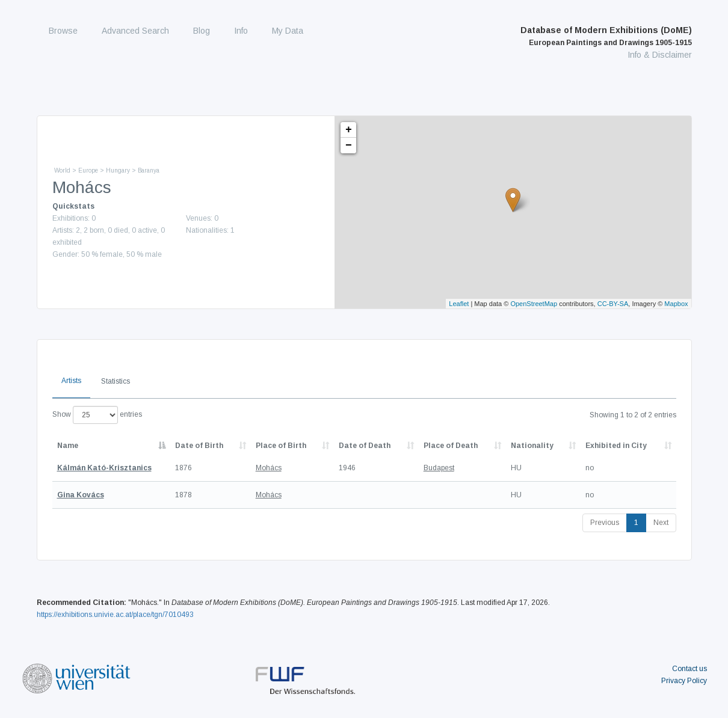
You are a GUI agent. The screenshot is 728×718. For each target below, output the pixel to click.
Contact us (689, 669)
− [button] (349, 146)
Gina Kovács (81, 495)
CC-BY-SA (613, 304)
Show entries (97, 415)
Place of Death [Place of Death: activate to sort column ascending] (451, 446)
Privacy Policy (684, 681)
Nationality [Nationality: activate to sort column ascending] (532, 446)
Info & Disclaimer (660, 55)
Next (661, 523)
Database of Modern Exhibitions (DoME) (606, 36)
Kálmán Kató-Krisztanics (104, 468)
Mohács (269, 468)
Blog (202, 31)
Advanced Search (135, 31)
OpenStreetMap (534, 304)
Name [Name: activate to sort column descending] (68, 446)
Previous (605, 523)
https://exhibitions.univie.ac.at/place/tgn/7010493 (115, 615)
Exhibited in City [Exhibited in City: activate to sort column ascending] (616, 446)
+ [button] (349, 130)
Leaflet (459, 304)
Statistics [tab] (116, 381)
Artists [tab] (71, 381)
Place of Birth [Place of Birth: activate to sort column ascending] (281, 446)
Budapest (439, 468)
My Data (288, 31)
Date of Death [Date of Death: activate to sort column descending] (365, 446)
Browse (63, 31)
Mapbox (676, 304)
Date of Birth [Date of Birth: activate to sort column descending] (199, 446)
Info (241, 31)
